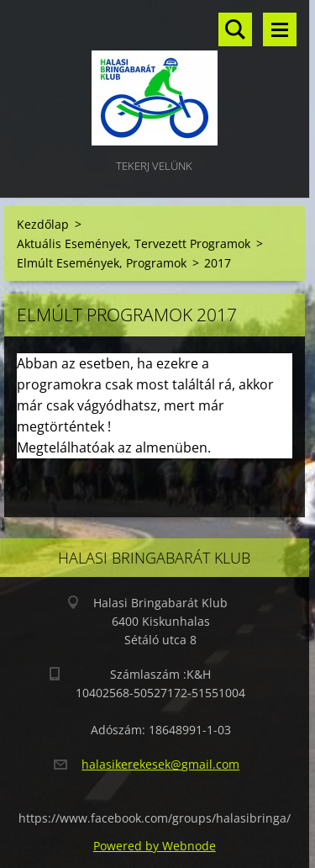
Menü (280, 29)
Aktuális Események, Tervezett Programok (134, 243)
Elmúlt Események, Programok (102, 263)
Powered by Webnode (155, 846)
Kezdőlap (43, 224)
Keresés (235, 29)
